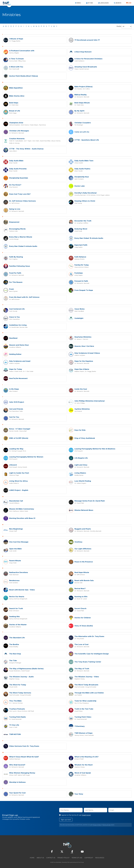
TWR (68, 862)
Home (32, 858)
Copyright (89, 858)
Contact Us (51, 858)
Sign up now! (66, 820)
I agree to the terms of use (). (75, 815)
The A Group (81, 862)
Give (130, 3)
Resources (100, 858)
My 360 (90, 3)
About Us (40, 858)
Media (119, 26)
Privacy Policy (97, 825)
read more (86, 815)
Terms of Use (107, 825)
